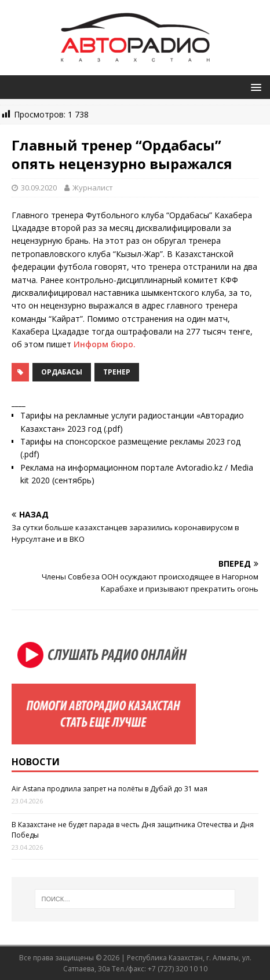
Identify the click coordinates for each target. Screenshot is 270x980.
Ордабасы (62, 372)
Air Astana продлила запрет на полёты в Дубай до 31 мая (110, 789)
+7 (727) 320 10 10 (178, 969)
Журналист (93, 188)
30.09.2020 (39, 188)
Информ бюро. (105, 344)
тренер (117, 372)
